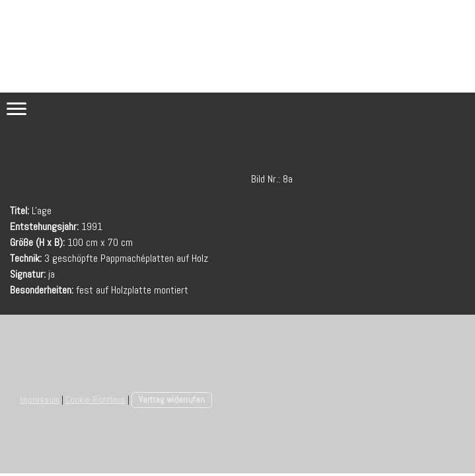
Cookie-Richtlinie (95, 400)
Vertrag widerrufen (172, 400)
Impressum (40, 400)
